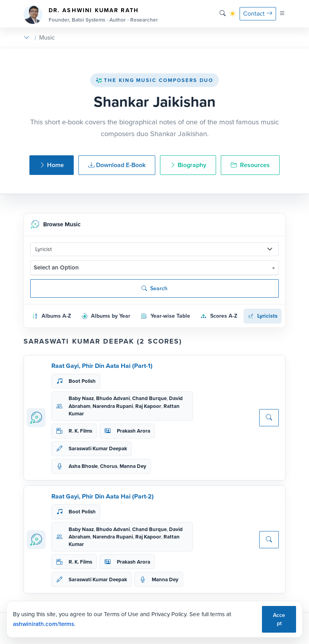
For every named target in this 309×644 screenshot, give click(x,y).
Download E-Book (117, 165)
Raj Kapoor (148, 406)
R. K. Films (80, 431)
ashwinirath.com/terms (44, 624)
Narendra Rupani (113, 406)
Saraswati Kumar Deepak (98, 448)
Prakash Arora (134, 431)
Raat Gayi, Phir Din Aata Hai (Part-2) (103, 496)
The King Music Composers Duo (154, 80)
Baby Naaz (81, 398)
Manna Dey (133, 466)
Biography (188, 165)
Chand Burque (149, 398)
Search (154, 288)
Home (52, 165)
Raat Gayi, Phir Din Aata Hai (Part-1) (102, 366)
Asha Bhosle (83, 466)
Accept (279, 619)
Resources (250, 165)
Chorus (109, 466)
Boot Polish (82, 381)
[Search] (223, 14)
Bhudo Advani (113, 398)
